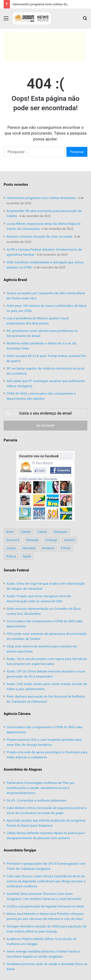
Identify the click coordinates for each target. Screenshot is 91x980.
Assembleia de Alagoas (23, 769)
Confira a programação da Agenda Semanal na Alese (45, 906)
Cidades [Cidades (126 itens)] (26, 532)
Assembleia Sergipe (20, 850)
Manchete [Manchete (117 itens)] (29, 548)
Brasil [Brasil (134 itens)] (10, 532)
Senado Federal (16, 570)
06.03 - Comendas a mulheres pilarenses (37, 800)
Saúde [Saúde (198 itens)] (27, 556)
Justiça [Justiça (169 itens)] (11, 548)
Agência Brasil (15, 280)
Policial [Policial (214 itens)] (66, 548)
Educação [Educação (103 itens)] (32, 540)
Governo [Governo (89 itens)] (70, 540)
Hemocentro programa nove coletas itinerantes (45, 4)
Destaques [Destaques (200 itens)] (61, 532)
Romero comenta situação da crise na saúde (39, 236)
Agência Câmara (17, 714)
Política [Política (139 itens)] (11, 556)
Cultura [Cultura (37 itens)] (42, 532)
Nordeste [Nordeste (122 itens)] (48, 548)
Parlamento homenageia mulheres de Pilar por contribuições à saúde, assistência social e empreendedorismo (41, 788)
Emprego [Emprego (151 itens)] (51, 540)
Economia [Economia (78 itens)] (13, 540)
